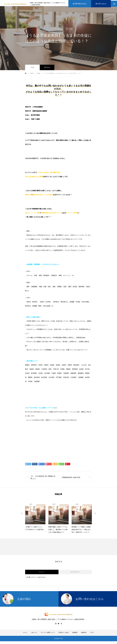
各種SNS (84, 634)
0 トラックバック (75, 573)
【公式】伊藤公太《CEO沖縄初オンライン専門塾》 (49, 435)
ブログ (32, 69)
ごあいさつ (34, 634)
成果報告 (75, 634)
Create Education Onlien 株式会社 (43, 449)
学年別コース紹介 (64, 634)
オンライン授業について (48, 634)
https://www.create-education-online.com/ (41, 428)
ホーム (25, 634)
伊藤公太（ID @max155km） (40, 442)
